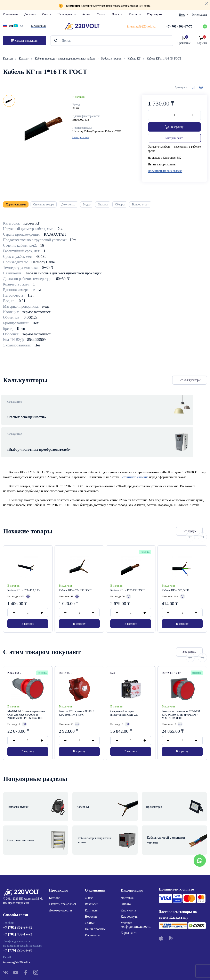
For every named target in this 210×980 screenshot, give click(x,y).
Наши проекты (66, 14)
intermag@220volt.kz (17, 937)
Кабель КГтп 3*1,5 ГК (175, 576)
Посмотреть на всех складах (165, 172)
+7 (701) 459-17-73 (18, 909)
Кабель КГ (134, 59)
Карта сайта (129, 906)
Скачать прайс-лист (63, 877)
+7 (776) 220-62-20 (18, 925)
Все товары (165, 516)
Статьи (101, 14)
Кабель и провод (112, 59)
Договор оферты (60, 883)
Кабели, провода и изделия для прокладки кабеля (65, 59)
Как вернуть (129, 889)
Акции (86, 14)
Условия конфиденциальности (136, 898)
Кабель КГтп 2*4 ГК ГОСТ (75, 576)
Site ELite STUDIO (130, 970)
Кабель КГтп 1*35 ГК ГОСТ (128, 576)
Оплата (47, 14)
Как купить (129, 883)
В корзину (28, 609)
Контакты (135, 14)
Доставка (30, 14)
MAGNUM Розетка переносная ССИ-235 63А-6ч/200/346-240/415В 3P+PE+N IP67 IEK (26, 701)
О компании (10, 14)
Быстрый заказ (174, 139)
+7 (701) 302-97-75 (18, 902)
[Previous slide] (190, 516)
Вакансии (92, 877)
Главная (8, 59)
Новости (117, 14)
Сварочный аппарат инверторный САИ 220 (124, 699)
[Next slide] (202, 516)
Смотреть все (81, 137)
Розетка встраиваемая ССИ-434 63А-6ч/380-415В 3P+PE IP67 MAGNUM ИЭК (181, 701)
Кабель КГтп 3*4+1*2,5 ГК (24, 576)
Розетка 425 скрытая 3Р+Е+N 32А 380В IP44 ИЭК (77, 699)
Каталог (24, 59)
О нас (89, 871)
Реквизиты (92, 908)
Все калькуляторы (190, 383)
